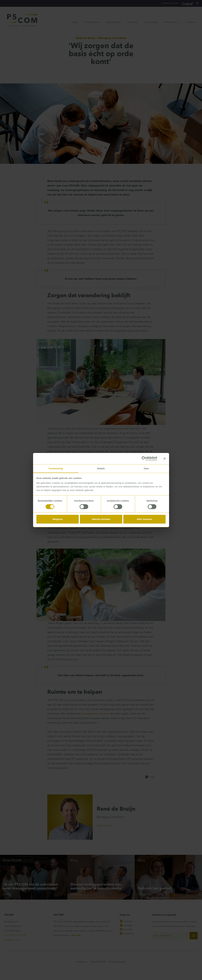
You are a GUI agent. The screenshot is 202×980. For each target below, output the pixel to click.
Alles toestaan (144, 519)
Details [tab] (101, 468)
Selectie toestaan (101, 519)
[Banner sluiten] (165, 458)
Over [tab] (146, 468)
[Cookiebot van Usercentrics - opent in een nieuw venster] (144, 458)
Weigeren (57, 519)
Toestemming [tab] (56, 468)
